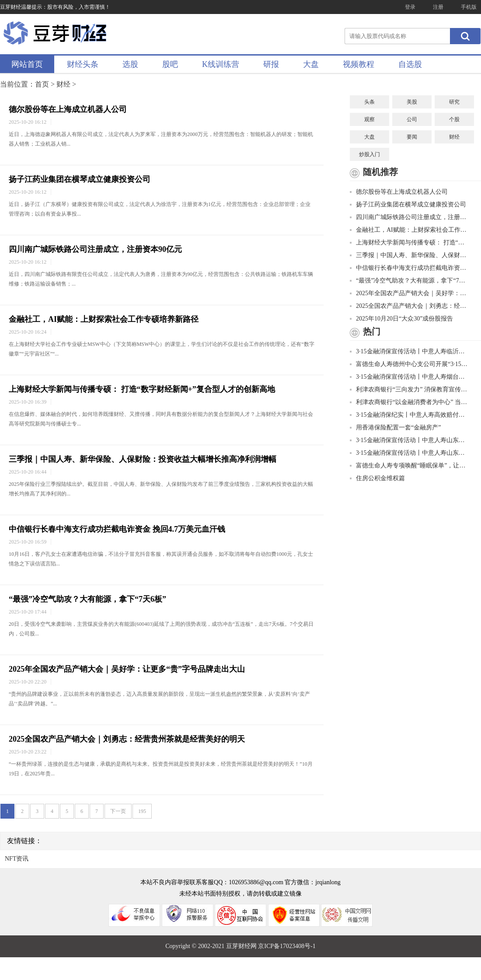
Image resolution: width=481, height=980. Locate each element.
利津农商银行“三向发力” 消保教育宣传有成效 (409, 389)
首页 (42, 84)
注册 (438, 7)
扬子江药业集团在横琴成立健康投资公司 (80, 179)
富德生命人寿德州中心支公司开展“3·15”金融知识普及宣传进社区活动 (409, 364)
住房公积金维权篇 (377, 478)
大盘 (311, 64)
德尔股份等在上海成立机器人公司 (68, 109)
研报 (271, 64)
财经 (63, 84)
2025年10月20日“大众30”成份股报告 (401, 319)
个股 (454, 119)
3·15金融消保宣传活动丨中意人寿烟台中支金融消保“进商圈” (409, 377)
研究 (454, 102)
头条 (369, 102)
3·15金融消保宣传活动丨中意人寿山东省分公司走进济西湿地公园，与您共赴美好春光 (409, 440)
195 (142, 811)
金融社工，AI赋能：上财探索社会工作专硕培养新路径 (104, 319)
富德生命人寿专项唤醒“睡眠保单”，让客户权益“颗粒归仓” (409, 466)
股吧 (170, 64)
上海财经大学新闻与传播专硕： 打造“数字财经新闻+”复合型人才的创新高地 (142, 389)
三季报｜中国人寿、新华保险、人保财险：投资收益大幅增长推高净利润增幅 (143, 459)
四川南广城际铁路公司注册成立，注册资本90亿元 (95, 249)
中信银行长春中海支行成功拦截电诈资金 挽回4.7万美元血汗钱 (117, 529)
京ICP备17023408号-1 (287, 946)
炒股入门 (369, 154)
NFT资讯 (17, 859)
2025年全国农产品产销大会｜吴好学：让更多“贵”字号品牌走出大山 (127, 669)
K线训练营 (221, 64)
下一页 (118, 811)
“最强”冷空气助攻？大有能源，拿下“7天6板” (87, 599)
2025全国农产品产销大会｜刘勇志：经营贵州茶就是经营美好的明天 (127, 739)
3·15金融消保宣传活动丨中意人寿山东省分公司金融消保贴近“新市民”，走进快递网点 (409, 453)
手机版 (469, 7)
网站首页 (27, 64)
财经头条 (83, 64)
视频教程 (359, 64)
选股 (130, 64)
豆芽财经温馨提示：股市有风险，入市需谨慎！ (55, 7)
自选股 (410, 64)
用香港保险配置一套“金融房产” (395, 427)
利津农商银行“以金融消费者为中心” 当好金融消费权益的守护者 (409, 402)
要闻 (412, 137)
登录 (410, 7)
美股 (412, 102)
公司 (412, 119)
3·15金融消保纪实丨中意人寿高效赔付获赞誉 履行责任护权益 (409, 415)
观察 (369, 119)
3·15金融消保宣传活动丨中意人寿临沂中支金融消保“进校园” (409, 351)
